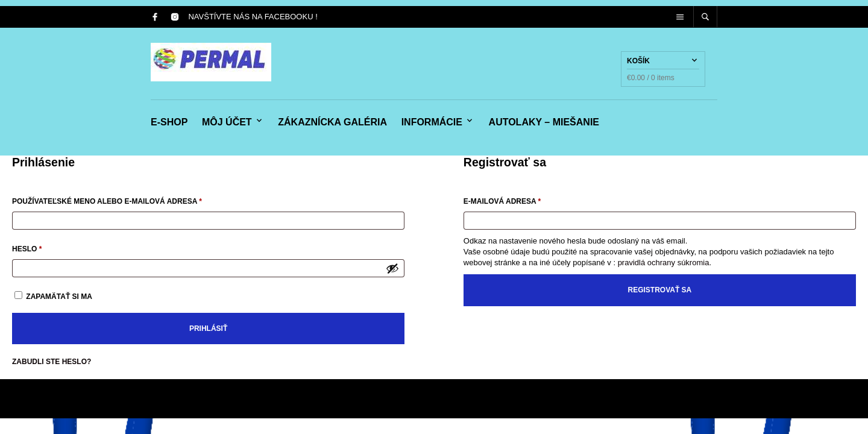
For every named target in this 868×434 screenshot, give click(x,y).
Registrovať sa (660, 290)
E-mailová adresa (518, 200)
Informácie (432, 122)
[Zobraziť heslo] (392, 268)
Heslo (43, 247)
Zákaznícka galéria (332, 122)
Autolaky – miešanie (544, 122)
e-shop (169, 122)
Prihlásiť (208, 329)
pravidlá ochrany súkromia (664, 263)
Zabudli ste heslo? (52, 362)
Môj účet (227, 122)
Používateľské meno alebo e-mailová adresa (123, 200)
